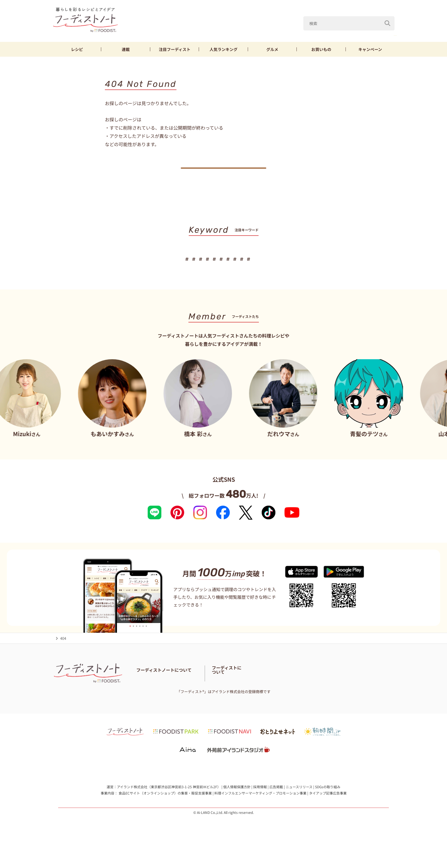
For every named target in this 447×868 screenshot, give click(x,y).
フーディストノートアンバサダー (209, 691)
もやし (288, 268)
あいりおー (303, 28)
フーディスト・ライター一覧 (265, 691)
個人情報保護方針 (237, 806)
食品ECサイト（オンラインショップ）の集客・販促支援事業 (165, 812)
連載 (126, 49)
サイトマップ (208, 698)
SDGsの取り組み (328, 806)
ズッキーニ (271, 28)
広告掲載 (276, 806)
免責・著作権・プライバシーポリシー (256, 698)
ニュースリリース (299, 806)
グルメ (272, 49)
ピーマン (334, 28)
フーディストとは (323, 695)
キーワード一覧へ (224, 286)
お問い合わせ (147, 698)
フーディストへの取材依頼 (365, 695)
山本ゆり (313, 268)
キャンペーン (370, 49)
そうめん (341, 268)
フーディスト (175, 49)
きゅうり (240, 268)
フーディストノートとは (157, 691)
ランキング (223, 49)
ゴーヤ (265, 268)
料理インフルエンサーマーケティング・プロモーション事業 (260, 812)
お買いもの (321, 49)
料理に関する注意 (178, 698)
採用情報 (260, 806)
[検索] (387, 14)
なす (359, 28)
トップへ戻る (223, 172)
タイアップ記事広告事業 (328, 812)
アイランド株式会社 (132, 806)
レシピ (77, 49)
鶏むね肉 (384, 28)
